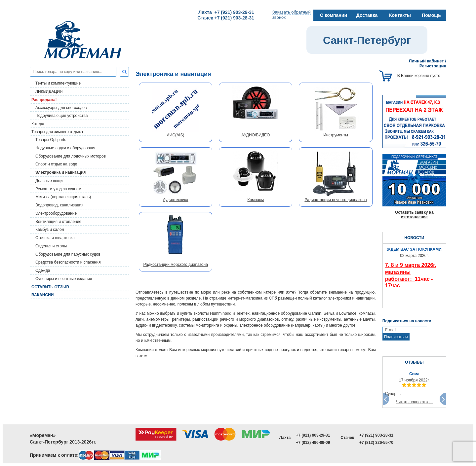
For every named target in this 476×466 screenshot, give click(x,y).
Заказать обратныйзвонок (292, 15)
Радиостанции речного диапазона (336, 200)
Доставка (367, 15)
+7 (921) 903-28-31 (376, 435)
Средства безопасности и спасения (68, 262)
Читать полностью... (415, 402)
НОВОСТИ (414, 238)
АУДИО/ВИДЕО (256, 135)
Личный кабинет (426, 61)
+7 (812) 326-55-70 (376, 443)
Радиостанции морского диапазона (175, 265)
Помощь (431, 15)
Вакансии (42, 295)
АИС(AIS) (176, 135)
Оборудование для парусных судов (68, 254)
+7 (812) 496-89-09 (313, 443)
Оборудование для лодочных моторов (71, 156)
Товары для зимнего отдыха (57, 132)
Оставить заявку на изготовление (414, 215)
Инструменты (336, 135)
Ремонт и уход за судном (58, 189)
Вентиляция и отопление (58, 222)
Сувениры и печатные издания (64, 279)
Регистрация (433, 66)
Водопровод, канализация (59, 205)
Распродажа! (44, 100)
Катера (38, 124)
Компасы (256, 200)
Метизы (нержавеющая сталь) (63, 197)
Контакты (400, 15)
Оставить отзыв (50, 287)
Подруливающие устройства (61, 116)
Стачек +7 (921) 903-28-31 (226, 18)
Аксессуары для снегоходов (61, 108)
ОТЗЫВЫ (414, 362)
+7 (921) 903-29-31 (313, 435)
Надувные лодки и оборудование (66, 148)
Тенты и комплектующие (58, 83)
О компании (334, 15)
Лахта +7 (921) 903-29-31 (226, 12)
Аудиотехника (176, 200)
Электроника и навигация (60, 172)
